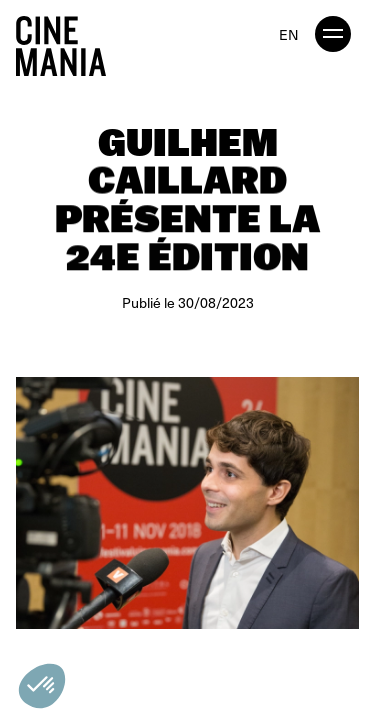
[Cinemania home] (69, 42)
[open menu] (333, 34)
